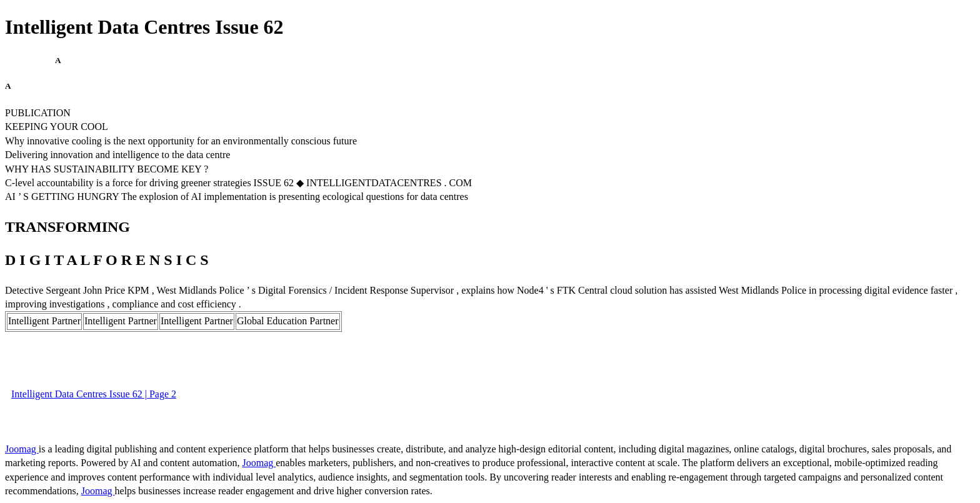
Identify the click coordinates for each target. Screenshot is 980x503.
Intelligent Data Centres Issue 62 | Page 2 (94, 394)
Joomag (22, 449)
